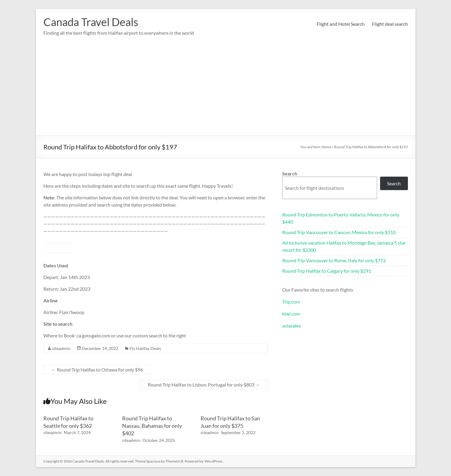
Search (290, 173)
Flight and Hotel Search (341, 24)
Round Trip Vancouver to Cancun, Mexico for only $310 (339, 232)
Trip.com (291, 302)
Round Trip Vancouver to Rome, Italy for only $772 (334, 260)
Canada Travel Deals (91, 22)
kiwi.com (291, 314)
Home (326, 147)
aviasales (291, 326)
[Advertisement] (226, 90)
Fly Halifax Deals (145, 348)
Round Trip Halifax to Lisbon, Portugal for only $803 (204, 385)
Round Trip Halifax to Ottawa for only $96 (97, 370)
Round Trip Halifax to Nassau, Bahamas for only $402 (152, 426)
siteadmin (61, 348)
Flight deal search (390, 24)
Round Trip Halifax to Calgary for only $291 (327, 271)
